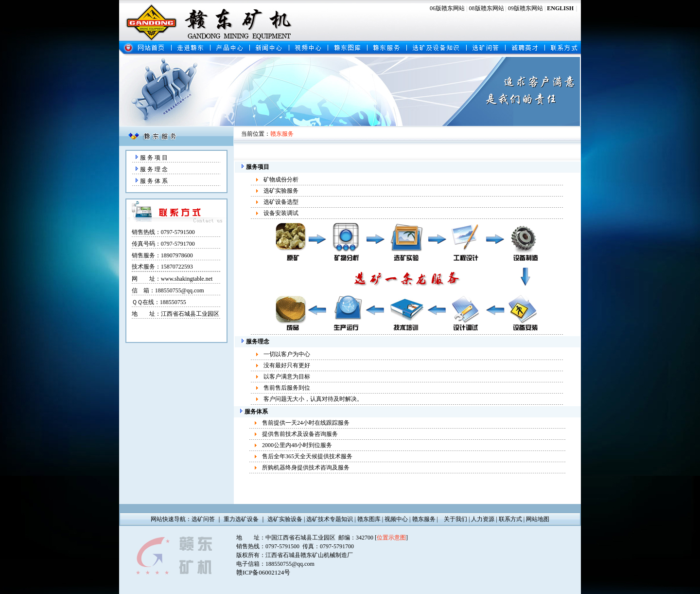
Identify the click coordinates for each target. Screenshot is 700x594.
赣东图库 (369, 519)
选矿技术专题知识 (330, 519)
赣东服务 (424, 519)
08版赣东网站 (487, 8)
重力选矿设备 (241, 519)
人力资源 (483, 519)
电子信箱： (251, 564)
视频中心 (396, 519)
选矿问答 (203, 519)
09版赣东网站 (525, 8)
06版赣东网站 (447, 8)
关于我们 (455, 519)
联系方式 (510, 519)
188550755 (173, 302)
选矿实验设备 (285, 519)
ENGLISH (560, 8)
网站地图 (538, 519)
